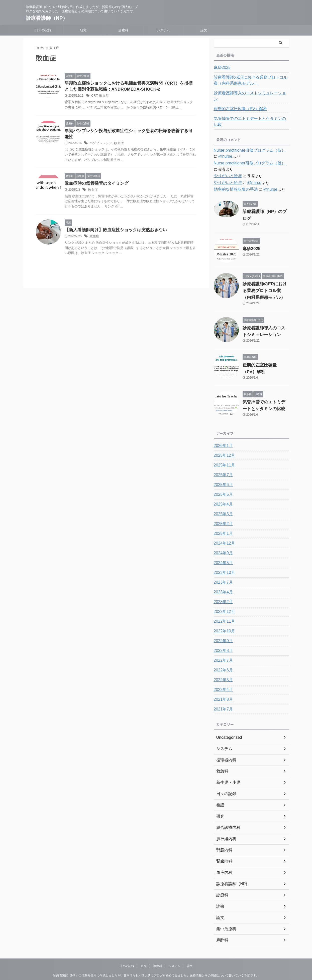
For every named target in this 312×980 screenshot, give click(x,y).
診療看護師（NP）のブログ (264, 200)
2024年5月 (222, 544)
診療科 (123, 30)
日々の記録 (43, 30)
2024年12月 (223, 525)
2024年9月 (222, 534)
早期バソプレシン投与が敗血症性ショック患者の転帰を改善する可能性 (129, 132)
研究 (83, 30)
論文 (204, 30)
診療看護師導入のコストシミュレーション (247, 93)
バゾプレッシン (100, 138)
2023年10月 (223, 554)
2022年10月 (223, 612)
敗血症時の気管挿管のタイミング (95, 179)
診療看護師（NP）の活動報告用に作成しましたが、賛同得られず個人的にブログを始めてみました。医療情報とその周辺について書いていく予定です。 (156, 957)
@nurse (220, 144)
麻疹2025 (221, 68)
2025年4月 (222, 485)
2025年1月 (222, 515)
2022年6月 (222, 651)
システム (163, 30)
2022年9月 (222, 622)
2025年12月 (223, 437)
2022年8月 (222, 632)
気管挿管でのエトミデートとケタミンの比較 (249, 113)
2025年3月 (222, 495)
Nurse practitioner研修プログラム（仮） (245, 138)
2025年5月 (222, 476)
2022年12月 (223, 593)
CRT (94, 97)
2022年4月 (222, 671)
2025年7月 (222, 456)
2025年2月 (222, 505)
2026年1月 (222, 427)
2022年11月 (223, 603)
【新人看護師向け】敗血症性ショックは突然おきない (113, 226)
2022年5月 (222, 661)
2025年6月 (222, 466)
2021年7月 (222, 690)
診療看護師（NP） (47, 18)
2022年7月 (222, 642)
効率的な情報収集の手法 (233, 177)
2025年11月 (223, 446)
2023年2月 (222, 583)
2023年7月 (222, 564)
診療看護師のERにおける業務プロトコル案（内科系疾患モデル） (251, 80)
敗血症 (103, 97)
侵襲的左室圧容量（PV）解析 (237, 103)
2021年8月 (222, 681)
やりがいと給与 (226, 164)
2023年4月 (222, 573)
